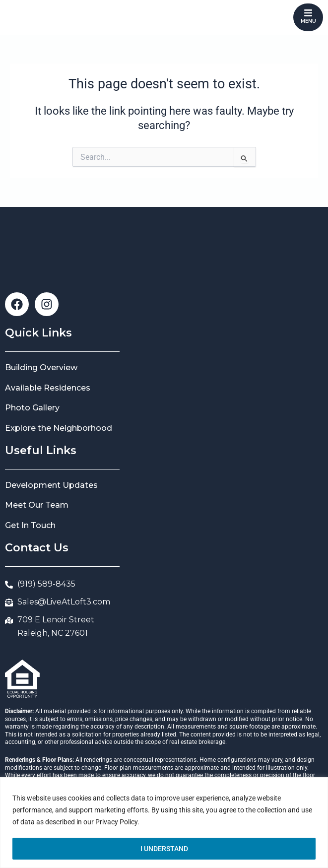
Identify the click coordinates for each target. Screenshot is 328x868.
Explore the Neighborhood (59, 428)
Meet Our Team (37, 505)
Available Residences (48, 388)
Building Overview (41, 367)
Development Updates (51, 485)
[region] (164, 823)
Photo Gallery (32, 408)
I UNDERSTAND (164, 849)
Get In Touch (30, 525)
